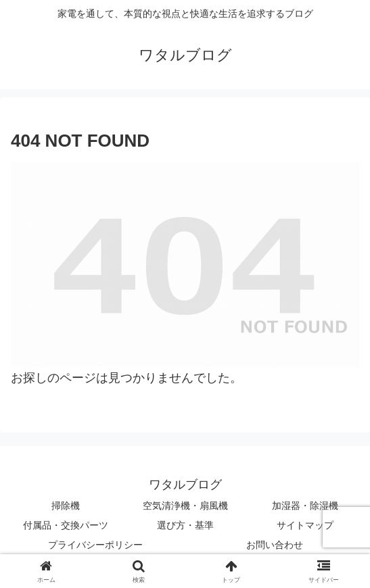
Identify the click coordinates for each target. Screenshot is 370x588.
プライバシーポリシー (95, 545)
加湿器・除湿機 (305, 506)
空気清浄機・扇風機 (185, 506)
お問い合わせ (275, 545)
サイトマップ (305, 525)
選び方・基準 (185, 525)
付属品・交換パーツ (66, 525)
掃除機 (66, 506)
